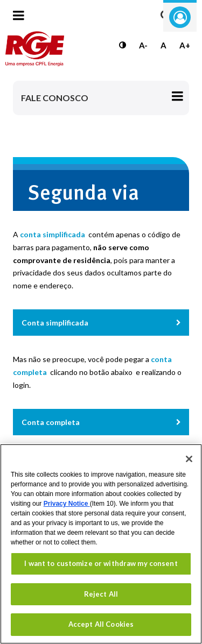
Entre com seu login (180, 17)
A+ (185, 45)
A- (143, 45)
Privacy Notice (67, 504)
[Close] (189, 459)
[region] (101, 544)
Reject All (101, 594)
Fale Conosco (55, 98)
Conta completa (51, 422)
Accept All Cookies (101, 624)
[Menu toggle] (18, 22)
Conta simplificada (55, 323)
